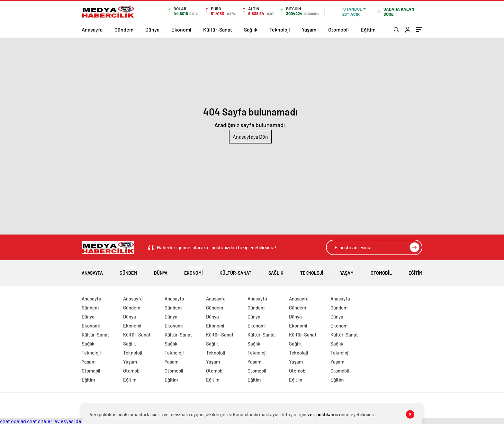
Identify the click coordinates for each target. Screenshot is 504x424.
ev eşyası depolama (76, 421)
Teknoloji (280, 29)
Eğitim (368, 29)
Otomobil (338, 29)
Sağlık (251, 29)
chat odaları (13, 421)
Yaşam (309, 29)
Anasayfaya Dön (250, 137)
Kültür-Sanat (218, 29)
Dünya (152, 29)
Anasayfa (92, 29)
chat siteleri (40, 421)
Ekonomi (181, 29)
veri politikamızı (324, 414)
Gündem (124, 29)
